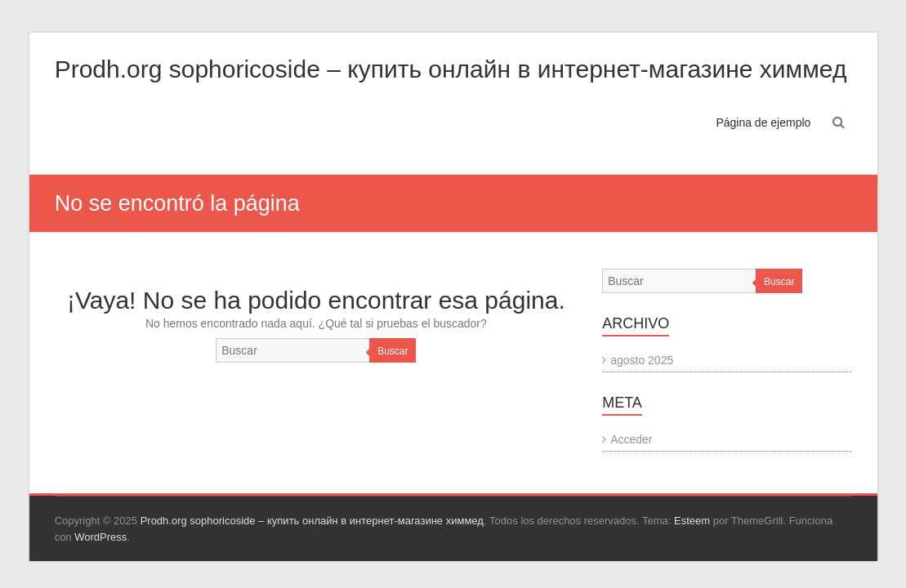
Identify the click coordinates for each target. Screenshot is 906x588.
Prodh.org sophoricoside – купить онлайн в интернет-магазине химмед (451, 69)
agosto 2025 (642, 360)
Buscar (393, 351)
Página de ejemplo (763, 122)
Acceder (631, 439)
